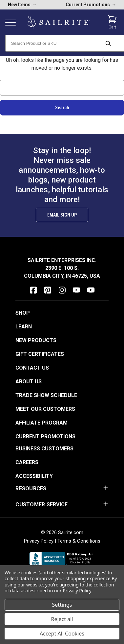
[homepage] (59, 22)
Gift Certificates (40, 354)
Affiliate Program (41, 423)
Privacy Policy (39, 541)
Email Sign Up (62, 215)
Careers (27, 462)
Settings (62, 605)
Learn (24, 327)
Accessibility (34, 476)
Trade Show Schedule (46, 395)
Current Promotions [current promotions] (91, 5)
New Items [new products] (22, 5)
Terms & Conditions (79, 541)
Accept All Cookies (62, 634)
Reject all (62, 619)
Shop (23, 313)
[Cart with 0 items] (112, 22)
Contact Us (32, 368)
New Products (36, 340)
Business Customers (44, 449)
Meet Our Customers (45, 409)
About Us (29, 382)
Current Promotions (45, 436)
